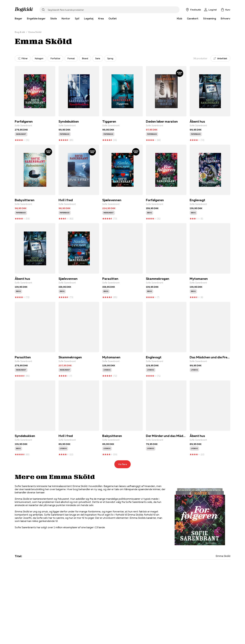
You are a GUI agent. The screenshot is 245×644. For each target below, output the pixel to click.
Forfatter (55, 58)
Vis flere (122, 464)
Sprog (110, 58)
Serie (98, 58)
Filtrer (23, 58)
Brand (85, 58)
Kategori (39, 58)
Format (71, 58)
